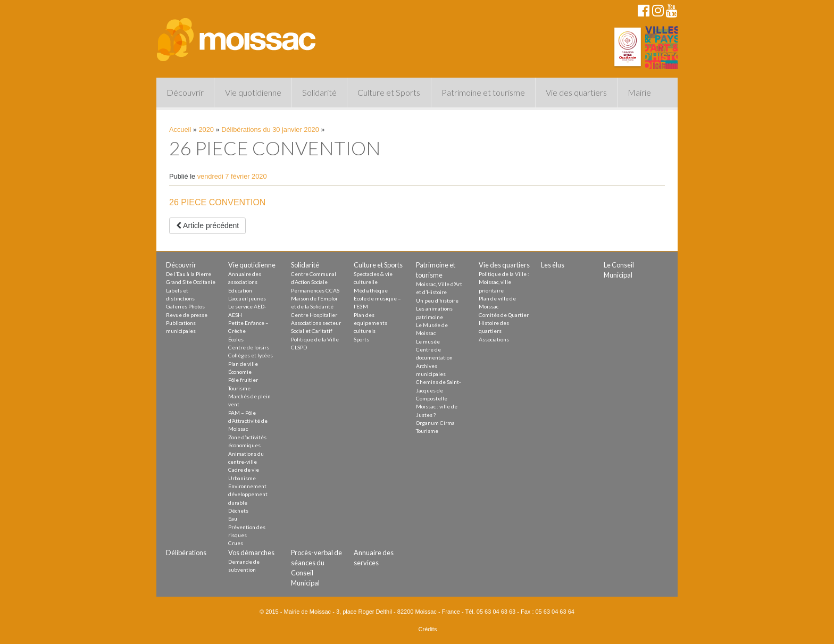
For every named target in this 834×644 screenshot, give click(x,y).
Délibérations (186, 553)
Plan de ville (243, 364)
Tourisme (239, 388)
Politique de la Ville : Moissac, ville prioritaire (504, 282)
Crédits (428, 629)
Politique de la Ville (315, 339)
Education (240, 290)
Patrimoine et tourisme (483, 92)
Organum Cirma (435, 423)
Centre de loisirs (249, 347)
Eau (233, 518)
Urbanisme (242, 478)
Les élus (553, 265)
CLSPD (299, 347)
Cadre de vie (244, 470)
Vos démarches (251, 553)
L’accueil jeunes (247, 298)
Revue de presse (187, 315)
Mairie (639, 92)
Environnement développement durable (248, 494)
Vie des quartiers (576, 92)
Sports (361, 339)
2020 (206, 129)
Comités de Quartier (504, 315)
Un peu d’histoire (437, 300)
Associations (494, 339)
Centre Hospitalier (314, 315)
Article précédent (207, 225)
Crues (236, 543)
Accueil (180, 129)
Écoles (236, 339)
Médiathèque (371, 290)
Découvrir (185, 92)
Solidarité (319, 92)
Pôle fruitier (243, 380)
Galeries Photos (185, 306)
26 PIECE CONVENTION (217, 202)
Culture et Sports (389, 92)
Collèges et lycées (251, 355)
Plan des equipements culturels (370, 323)
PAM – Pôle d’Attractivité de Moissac (248, 421)
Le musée (428, 341)
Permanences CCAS (315, 290)
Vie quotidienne (253, 92)
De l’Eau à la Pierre (189, 274)
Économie (240, 372)
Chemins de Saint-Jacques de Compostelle (439, 390)
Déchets (238, 511)
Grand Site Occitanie (191, 282)
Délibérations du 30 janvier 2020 (270, 129)
